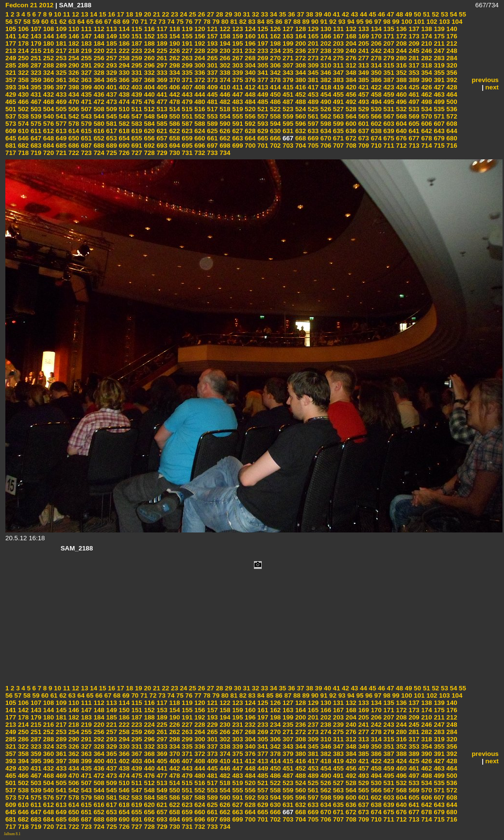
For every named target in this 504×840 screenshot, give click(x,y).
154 (174, 36)
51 (426, 14)
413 (262, 87)
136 (401, 29)
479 (186, 102)
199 (287, 43)
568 (401, 116)
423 (388, 87)
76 (188, 22)
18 (129, 14)
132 (350, 29)
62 (62, 22)
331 (136, 73)
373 (212, 80)
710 (375, 146)
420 (350, 87)
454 (325, 94)
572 (451, 116)
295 (136, 65)
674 (375, 138)
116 (149, 29)
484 (249, 102)
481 (212, 102)
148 (98, 36)
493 (363, 102)
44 (362, 14)
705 (312, 146)
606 (426, 124)
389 (413, 80)
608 (451, 124)
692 (149, 146)
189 (161, 43)
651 (85, 138)
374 (224, 80)
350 (375, 73)
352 (401, 73)
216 (48, 51)
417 (312, 87)
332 (149, 73)
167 (337, 36)
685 (60, 146)
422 (375, 87)
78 (206, 22)
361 (60, 80)
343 (287, 73)
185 (111, 43)
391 (438, 80)
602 (375, 124)
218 (73, 51)
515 (186, 109)
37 (300, 14)
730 (174, 153)
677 (413, 138)
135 (388, 29)
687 (85, 146)
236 (300, 51)
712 (401, 146)
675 (388, 138)
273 (312, 58)
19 (138, 14)
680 (451, 138)
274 (325, 58)
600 (350, 124)
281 (413, 58)
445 (212, 94)
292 (98, 65)
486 (274, 102)
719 (35, 153)
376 (249, 80)
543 (85, 116)
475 (136, 102)
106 (22, 29)
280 (401, 58)
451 (287, 94)
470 (73, 102)
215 (35, 51)
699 (236, 146)
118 (174, 29)
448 (249, 94)
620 (149, 131)
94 (350, 22)
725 (111, 153)
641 (413, 131)
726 (123, 153)
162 (274, 36)
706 (325, 146)
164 (300, 36)
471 (85, 102)
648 (48, 138)
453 (312, 94)
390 (426, 80)
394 (22, 87)
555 (236, 116)
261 (161, 58)
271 (287, 58)
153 (161, 36)
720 (48, 153)
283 (438, 58)
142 (22, 36)
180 (48, 43)
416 (300, 87)
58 (26, 22)
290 (73, 65)
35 (282, 14)
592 (249, 124)
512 (149, 109)
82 (242, 22)
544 (98, 116)
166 (325, 36)
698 (224, 146)
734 (224, 153)
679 (438, 138)
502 (22, 109)
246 (426, 51)
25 (192, 14)
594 (274, 124)
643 (438, 131)
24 (183, 14)
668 (300, 138)
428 (451, 87)
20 (147, 14)
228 (199, 51)
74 (170, 22)
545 (111, 116)
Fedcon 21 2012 (29, 5)
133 (363, 29)
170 (375, 36)
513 (161, 109)
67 (107, 22)
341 (262, 73)
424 (401, 87)
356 (451, 73)
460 (401, 94)
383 (337, 80)
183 (85, 43)
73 (161, 22)
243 (388, 51)
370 (174, 80)
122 (224, 29)
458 (375, 94)
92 (332, 22)
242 (375, 51)
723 (85, 153)
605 (413, 124)
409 (212, 87)
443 (186, 94)
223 (136, 51)
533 (413, 109)
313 (363, 65)
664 (249, 138)
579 (85, 124)
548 (149, 116)
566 (375, 116)
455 (337, 94)
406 (174, 87)
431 (35, 94)
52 (435, 14)
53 (444, 14)
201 (312, 43)
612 (48, 131)
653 (111, 138)
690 (123, 146)
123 (236, 29)
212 (451, 43)
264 (199, 58)
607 (438, 124)
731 (186, 153)
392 (451, 80)
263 (186, 58)
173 (413, 36)
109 (60, 29)
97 (377, 22)
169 (363, 36)
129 (312, 29)
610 (22, 131)
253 (60, 58)
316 (401, 65)
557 (262, 116)
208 (401, 43)
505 (60, 109)
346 (325, 73)
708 (350, 146)
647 (35, 138)
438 (123, 94)
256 (98, 58)
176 (451, 36)
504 (48, 109)
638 (375, 131)
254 (73, 58)
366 (123, 80)
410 (224, 87)
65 (89, 22)
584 (149, 124)
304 (249, 65)
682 (22, 146)
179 (35, 43)
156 (199, 36)
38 (309, 14)
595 (287, 124)
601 (363, 124)
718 (22, 153)
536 (451, 109)
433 (60, 94)
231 (236, 51)
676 (401, 138)
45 (372, 14)
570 (426, 116)
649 (60, 138)
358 (22, 80)
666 (274, 138)
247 (438, 51)
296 (149, 65)
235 (287, 51)
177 (11, 43)
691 (136, 146)
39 (318, 14)
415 (287, 87)
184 (98, 43)
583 (136, 124)
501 (11, 109)
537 (11, 116)
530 (375, 109)
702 (274, 146)
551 (186, 116)
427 (438, 87)
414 (274, 87)
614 (73, 131)
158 (224, 36)
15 (102, 14)
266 (224, 58)
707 (337, 146)
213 (11, 51)
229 (212, 51)
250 (22, 58)
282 (426, 58)
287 (35, 65)
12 (75, 14)
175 (438, 36)
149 (111, 36)
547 (136, 116)
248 (451, 51)
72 (152, 22)
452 (300, 94)
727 (136, 153)
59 (35, 22)
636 (350, 131)
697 (212, 146)
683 (35, 146)
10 (57, 14)
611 (35, 131)
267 (236, 58)
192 (199, 43)
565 (363, 116)
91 (323, 22)
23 (174, 14)
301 (212, 65)
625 (212, 131)
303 (236, 65)
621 (161, 131)
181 (60, 43)
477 (161, 102)
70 (134, 22)
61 (53, 22)
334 (174, 73)
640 (401, 131)
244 (401, 51)
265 (212, 58)
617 (111, 131)
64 (80, 22)
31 (246, 14)
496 (401, 102)
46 (381, 14)
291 (85, 65)
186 (123, 43)
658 (174, 138)
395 (35, 87)
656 (149, 138)
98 (386, 22)
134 (375, 29)
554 (224, 116)
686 (73, 146)
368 (149, 80)
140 (451, 29)
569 (413, 116)
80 (224, 22)
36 (291, 14)
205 (363, 43)
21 (156, 14)
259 (136, 58)
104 (456, 22)
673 (363, 138)
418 (325, 87)
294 (123, 65)
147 (85, 36)
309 (312, 65)
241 (363, 51)
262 (174, 58)
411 (236, 87)
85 (269, 22)
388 (401, 80)
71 (143, 22)
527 (337, 109)
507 (85, 109)
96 (368, 22)
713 (413, 146)
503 (35, 109)
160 (249, 36)
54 (453, 14)
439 (136, 94)
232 (249, 51)
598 (325, 124)
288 (48, 65)
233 (262, 51)
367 (136, 80)
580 (98, 124)
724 (98, 153)
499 (438, 102)
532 (401, 109)
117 (161, 29)
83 (251, 22)
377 (262, 80)
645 (11, 138)
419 (337, 87)
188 (149, 43)
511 (136, 109)
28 (219, 14)
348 (350, 73)
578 (73, 124)
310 (325, 65)
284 (451, 58)
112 (98, 29)
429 (11, 94)
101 (419, 22)
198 (274, 43)
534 (426, 109)
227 (186, 51)
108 (48, 29)
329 (111, 73)
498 (426, 102)
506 (73, 109)
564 (350, 116)
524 (300, 109)
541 (60, 116)
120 (199, 29)
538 (22, 116)
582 (123, 124)
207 (388, 43)
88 (296, 22)
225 (161, 51)
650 (73, 138)
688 (98, 146)
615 (85, 131)
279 (388, 58)
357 (11, 80)
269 (262, 58)
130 (325, 29)
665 (262, 138)
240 (350, 51)
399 (85, 87)
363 (85, 80)
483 (236, 102)
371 (186, 80)
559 (287, 116)
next (492, 87)
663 (236, 138)
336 (199, 73)
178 (22, 43)
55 (462, 14)
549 (161, 116)
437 (111, 94)
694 (174, 146)
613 (60, 131)
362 (73, 80)
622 (174, 131)
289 (60, 65)
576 (48, 124)
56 (9, 22)
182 (73, 43)
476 (149, 102)
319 (438, 65)
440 (149, 94)
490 (325, 102)
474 (123, 102)
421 (363, 87)
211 (438, 43)
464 (451, 94)
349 (363, 73)
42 (344, 14)
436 (98, 94)
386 (375, 80)
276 (350, 58)
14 (93, 14)
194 (224, 43)
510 (123, 109)
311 (337, 65)
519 (236, 109)
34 (273, 14)
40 (327, 14)
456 (350, 94)
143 (35, 36)
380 (300, 80)
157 (212, 36)
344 (300, 73)
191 (186, 43)
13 (84, 14)
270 (274, 58)
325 (60, 73)
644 (451, 131)
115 (136, 29)
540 (48, 116)
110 (73, 29)
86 (278, 22)
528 (350, 109)
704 (300, 146)
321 (11, 73)
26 (201, 14)
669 (312, 138)
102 (431, 22)
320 (451, 65)
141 (11, 36)
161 (262, 36)
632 (300, 131)
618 (123, 131)
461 (413, 94)
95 (359, 22)
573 (11, 124)
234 (274, 51)
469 (60, 102)
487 (287, 102)
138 (426, 29)
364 (98, 80)
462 (426, 94)
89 (305, 22)
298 (174, 65)
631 (287, 131)
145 (60, 36)
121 (212, 29)
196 (249, 43)
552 (199, 116)
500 (451, 102)
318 (426, 65)
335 (186, 73)
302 (224, 65)
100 (406, 22)
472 (98, 102)
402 (123, 87)
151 (136, 36)
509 (111, 109)
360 (48, 80)
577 (60, 124)
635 (337, 131)
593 (262, 124)
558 (274, 116)
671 (337, 138)
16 (111, 14)
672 (350, 138)
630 (274, 131)
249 (11, 58)
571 (438, 116)
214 (22, 51)
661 (212, 138)
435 (85, 94)
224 (149, 51)
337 (212, 73)
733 (212, 153)
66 (98, 22)
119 (186, 29)
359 (35, 80)
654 (123, 138)
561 (312, 116)
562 (325, 116)
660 (199, 138)
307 (287, 65)
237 (312, 51)
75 (179, 22)
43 (354, 14)
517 (212, 109)
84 (260, 22)
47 (390, 14)
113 (111, 29)
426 (426, 87)
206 (375, 43)
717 (11, 153)
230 (224, 51)
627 (236, 131)
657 (161, 138)
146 (73, 36)
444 (199, 94)
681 (11, 146)
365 (111, 80)
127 (287, 29)
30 (237, 14)
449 (262, 94)
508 (98, 109)
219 (85, 51)
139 (438, 29)
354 (426, 73)
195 (236, 43)
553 (212, 116)
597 (312, 124)
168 (350, 36)
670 (325, 138)
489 (312, 102)
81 (233, 22)
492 (350, 102)
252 (48, 58)
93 (341, 22)
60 (44, 22)
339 (236, 73)
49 (408, 14)
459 (388, 94)
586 (174, 124)
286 (22, 65)
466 (22, 102)
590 (224, 124)
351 (388, 73)
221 (111, 51)
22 (165, 14)
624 (199, 131)
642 (426, 131)
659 (186, 138)
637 (363, 131)
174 (426, 36)
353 (413, 73)
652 (98, 138)
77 (197, 22)
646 (22, 138)
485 (262, 102)
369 (161, 80)
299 (186, 65)
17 (120, 14)
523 (287, 109)
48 (399, 14)
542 (73, 116)
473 (111, 102)
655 (136, 138)
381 (312, 80)
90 (314, 22)
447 (236, 94)
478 (174, 102)
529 (363, 109)
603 (388, 124)
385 (363, 80)
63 (71, 22)
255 (85, 58)
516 (199, 109)
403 (136, 87)
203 (337, 43)
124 (249, 29)
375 (236, 80)
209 (413, 43)
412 (249, 87)
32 (255, 14)
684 (48, 146)
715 (438, 146)
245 (413, 51)
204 (350, 43)
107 (35, 29)
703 (287, 146)
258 (123, 58)
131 (337, 29)
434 (73, 94)
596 (300, 124)
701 (262, 146)
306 (274, 65)
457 (363, 94)
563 (337, 116)
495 (388, 102)
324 (48, 73)
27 (210, 14)
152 (149, 36)
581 (111, 124)
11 (66, 14)
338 (224, 73)
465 (11, 102)
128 (300, 29)
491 (337, 102)
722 (73, 153)
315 (388, 65)
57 (17, 22)
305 (262, 65)
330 (123, 73)
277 (363, 58)
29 (228, 14)
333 (161, 73)
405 (161, 87)
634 (325, 131)
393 (11, 87)
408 (199, 87)
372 (199, 80)
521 (262, 109)
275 (337, 58)
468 (48, 102)
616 (98, 131)
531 (388, 109)
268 (249, 58)
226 (174, 51)
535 (438, 109)
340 (249, 73)
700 (249, 146)
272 (300, 58)
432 (48, 94)
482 (224, 102)
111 (85, 29)
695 (186, 146)
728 (149, 153)
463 (438, 94)
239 (337, 51)
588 (199, 124)
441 (161, 94)
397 (60, 87)
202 (325, 43)
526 (325, 109)
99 (395, 22)
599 (337, 124)
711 (388, 146)
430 (22, 94)
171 (388, 36)
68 (116, 22)
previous (485, 80)
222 (123, 51)
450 (274, 94)
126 (274, 29)
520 (249, 109)
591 (236, 124)
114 (123, 29)
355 (438, 73)
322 (22, 73)
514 (174, 109)
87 (287, 22)
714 (426, 146)
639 (388, 131)
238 (325, 51)
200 (300, 43)
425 (413, 87)
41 (336, 14)
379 (287, 80)
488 (300, 102)
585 (161, 124)
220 (98, 51)
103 (444, 22)
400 (98, 87)
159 (236, 36)
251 (35, 58)
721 (60, 153)
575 (35, 124)
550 (174, 116)
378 (274, 80)
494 (375, 102)
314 (375, 65)
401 (111, 87)
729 (161, 153)
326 (73, 73)
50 (417, 14)
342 (274, 73)
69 (125, 22)
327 (85, 73)
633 (312, 131)
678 (426, 138)
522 (274, 109)
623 (186, 131)
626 (224, 131)
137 (413, 29)
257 (111, 58)
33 (264, 14)
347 (337, 73)
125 (262, 29)
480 (199, 102)
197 (262, 43)
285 (11, 65)
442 (174, 94)
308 (300, 65)
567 (388, 116)
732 (199, 153)
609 (11, 131)
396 (48, 87)
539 (35, 116)
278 (375, 58)
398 (73, 87)
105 (11, 29)
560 (300, 116)
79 (215, 22)
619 (136, 131)
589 (212, 124)
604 (401, 124)
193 (212, 43)
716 (451, 146)
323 (35, 73)
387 (388, 80)
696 (199, 146)
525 (312, 109)
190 (174, 43)
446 (224, 94)
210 (426, 43)
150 (123, 36)
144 (48, 36)
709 (363, 146)
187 (136, 43)
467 (35, 102)
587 (186, 124)
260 (149, 58)
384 (350, 80)
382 (325, 80)
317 (413, 65)
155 (186, 36)
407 (186, 87)
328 (98, 73)
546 (123, 116)
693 (161, 146)
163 (287, 36)
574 (22, 124)
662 (224, 138)
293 (111, 65)
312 (350, 65)
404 (149, 87)
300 (199, 65)
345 (312, 73)
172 (401, 36)
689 (111, 146)
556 (249, 116)
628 (249, 131)
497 (413, 102)
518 (224, 109)
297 (161, 65)
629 (262, 131)
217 (60, 51)
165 (312, 36)
